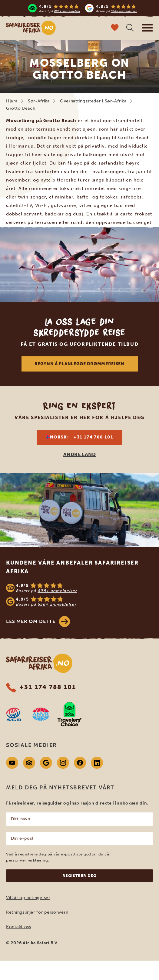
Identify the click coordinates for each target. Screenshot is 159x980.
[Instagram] (63, 763)
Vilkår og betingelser (28, 898)
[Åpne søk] (130, 28)
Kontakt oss (19, 927)
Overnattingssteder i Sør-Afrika (93, 101)
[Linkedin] (97, 763)
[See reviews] (79, 595)
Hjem (12, 101)
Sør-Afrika (39, 101)
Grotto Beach (21, 108)
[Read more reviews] (83, 8)
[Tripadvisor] (29, 763)
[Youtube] (12, 763)
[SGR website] (14, 714)
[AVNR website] (41, 714)
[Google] (46, 763)
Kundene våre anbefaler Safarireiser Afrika (72, 567)
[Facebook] (80, 763)
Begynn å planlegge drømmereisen (79, 364)
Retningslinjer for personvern (37, 912)
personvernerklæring (27, 860)
